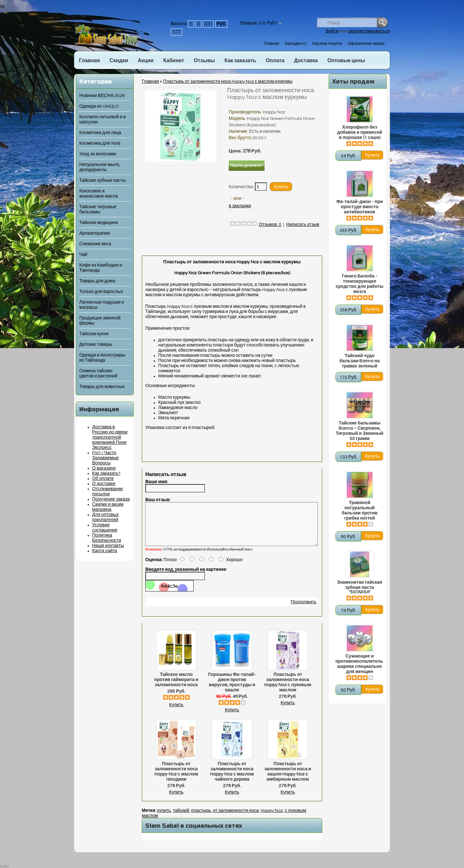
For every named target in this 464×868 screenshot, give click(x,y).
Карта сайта (105, 551)
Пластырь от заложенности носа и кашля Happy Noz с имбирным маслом (288, 779)
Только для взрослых (101, 292)
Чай (83, 255)
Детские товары (96, 345)
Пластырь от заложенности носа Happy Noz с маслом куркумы (228, 82)
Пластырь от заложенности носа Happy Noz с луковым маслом (288, 690)
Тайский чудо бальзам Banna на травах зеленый (359, 361)
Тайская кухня (94, 334)
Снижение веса (95, 244)
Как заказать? (106, 473)
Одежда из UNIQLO (99, 106)
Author (5, 866)
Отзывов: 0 (270, 225)
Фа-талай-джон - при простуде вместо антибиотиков (360, 207)
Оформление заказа (366, 44)
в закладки (240, 206)
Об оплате (103, 479)
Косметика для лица (100, 133)
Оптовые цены (346, 61)
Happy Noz (274, 112)
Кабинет (174, 61)
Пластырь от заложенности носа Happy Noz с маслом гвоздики (176, 779)
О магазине (104, 468)
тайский (181, 818)
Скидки (119, 61)
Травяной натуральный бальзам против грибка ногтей (359, 511)
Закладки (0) (295, 44)
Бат (208, 24)
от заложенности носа (236, 818)
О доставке (104, 484)
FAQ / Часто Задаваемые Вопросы (106, 458)
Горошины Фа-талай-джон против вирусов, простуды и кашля (232, 690)
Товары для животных (102, 387)
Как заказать (240, 61)
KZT (177, 32)
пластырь (201, 818)
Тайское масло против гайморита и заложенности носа (176, 688)
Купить (176, 713)
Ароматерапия (95, 233)
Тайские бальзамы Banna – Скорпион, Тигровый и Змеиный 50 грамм (360, 431)
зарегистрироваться (369, 31)
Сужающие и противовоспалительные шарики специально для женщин (360, 664)
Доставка (306, 61)
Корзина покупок (327, 44)
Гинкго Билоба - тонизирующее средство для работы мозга (360, 284)
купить (164, 818)
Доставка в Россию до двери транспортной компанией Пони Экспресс (110, 437)
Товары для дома (97, 281)
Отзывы (204, 61)
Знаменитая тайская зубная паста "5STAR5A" (360, 587)
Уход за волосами (98, 154)
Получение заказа (111, 499)
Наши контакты (108, 546)
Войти (332, 31)
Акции (145, 61)
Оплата (275, 61)
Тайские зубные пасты (102, 180)
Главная (272, 44)
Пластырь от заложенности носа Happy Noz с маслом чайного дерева (232, 779)
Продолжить (304, 610)
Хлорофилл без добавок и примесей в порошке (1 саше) (360, 132)
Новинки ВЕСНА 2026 (102, 96)
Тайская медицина (99, 223)
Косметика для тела (100, 143)
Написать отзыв (303, 225)
